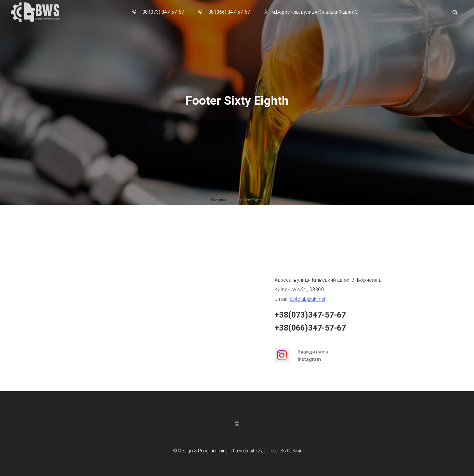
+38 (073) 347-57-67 (158, 12)
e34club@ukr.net (307, 299)
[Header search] (455, 12)
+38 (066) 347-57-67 (224, 12)
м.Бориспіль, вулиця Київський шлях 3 (311, 12)
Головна (219, 200)
